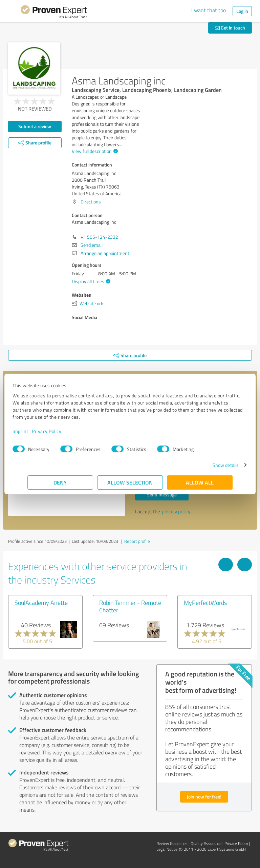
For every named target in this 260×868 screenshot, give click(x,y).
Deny (60, 482)
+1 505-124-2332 (99, 237)
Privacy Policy (61, 431)
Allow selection (130, 482)
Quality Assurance (206, 843)
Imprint (35, 431)
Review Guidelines (172, 843)
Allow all (200, 482)
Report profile (137, 541)
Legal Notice (167, 849)
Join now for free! (204, 797)
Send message (162, 495)
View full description (94, 151)
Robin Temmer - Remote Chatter (130, 606)
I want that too (209, 10)
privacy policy (176, 511)
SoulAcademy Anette (41, 603)
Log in (242, 11)
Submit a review (35, 126)
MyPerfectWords (205, 603)
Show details (211, 465)
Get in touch (230, 28)
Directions (91, 202)
